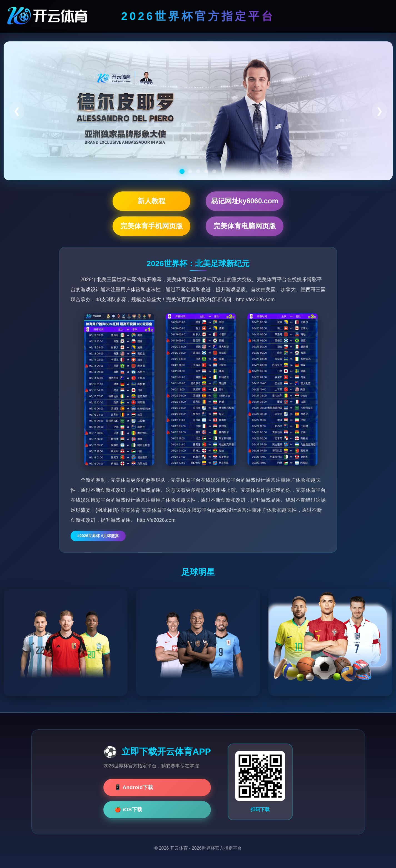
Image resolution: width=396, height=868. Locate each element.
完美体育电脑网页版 (245, 226)
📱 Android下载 (134, 787)
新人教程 (151, 201)
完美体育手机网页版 (152, 226)
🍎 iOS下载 (128, 810)
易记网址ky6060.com (245, 201)
